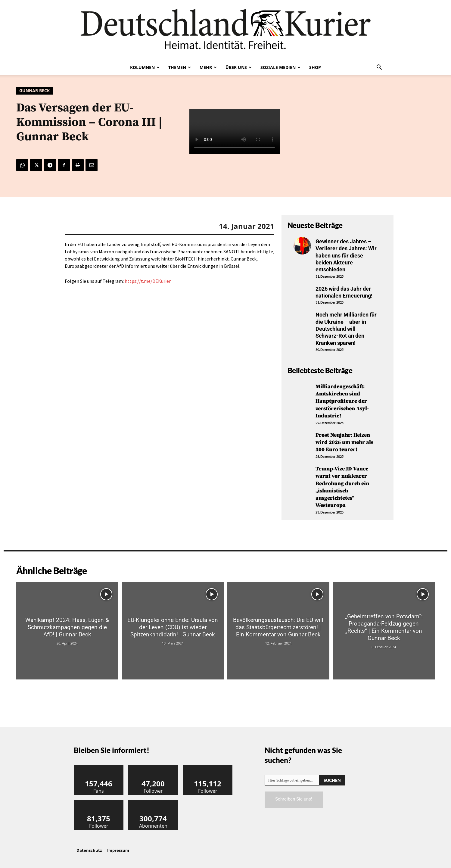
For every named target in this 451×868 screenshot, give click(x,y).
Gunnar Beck (34, 91)
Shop (315, 67)
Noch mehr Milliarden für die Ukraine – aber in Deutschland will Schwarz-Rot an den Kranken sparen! (346, 329)
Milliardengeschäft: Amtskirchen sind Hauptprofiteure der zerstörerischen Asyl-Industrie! (342, 401)
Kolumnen (145, 67)
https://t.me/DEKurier (148, 281)
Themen (180, 67)
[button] (379, 68)
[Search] (332, 777)
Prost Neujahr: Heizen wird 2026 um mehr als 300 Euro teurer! (344, 441)
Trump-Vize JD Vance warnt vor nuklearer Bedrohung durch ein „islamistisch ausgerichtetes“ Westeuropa (342, 485)
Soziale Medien (280, 67)
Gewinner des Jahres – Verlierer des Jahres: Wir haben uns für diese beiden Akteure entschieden (346, 256)
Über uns (239, 67)
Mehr (208, 67)
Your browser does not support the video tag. (235, 131)
